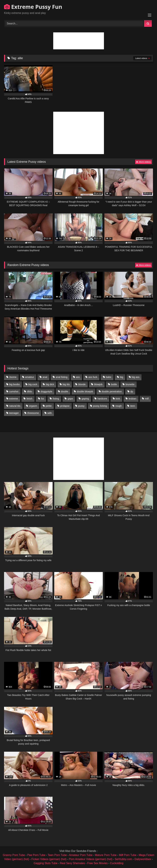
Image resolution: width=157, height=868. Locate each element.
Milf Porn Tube (128, 855)
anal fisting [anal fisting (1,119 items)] (62, 377)
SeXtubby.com (124, 859)
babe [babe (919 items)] (108, 377)
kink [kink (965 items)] (118, 399)
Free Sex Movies (98, 863)
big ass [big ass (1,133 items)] (136, 377)
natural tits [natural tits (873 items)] (15, 406)
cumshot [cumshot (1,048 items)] (14, 391)
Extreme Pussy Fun (33, 7)
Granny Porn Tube (14, 855)
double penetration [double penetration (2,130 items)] (112, 391)
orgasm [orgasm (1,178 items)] (33, 406)
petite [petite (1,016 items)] (49, 406)
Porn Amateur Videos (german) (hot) (91, 859)
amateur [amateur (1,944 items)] (29, 377)
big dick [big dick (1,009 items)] (50, 384)
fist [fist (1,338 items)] (42, 399)
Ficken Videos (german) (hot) (49, 859)
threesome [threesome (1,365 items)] (33, 413)
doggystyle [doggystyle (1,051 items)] (47, 391)
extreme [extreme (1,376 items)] (14, 399)
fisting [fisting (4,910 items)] (56, 399)
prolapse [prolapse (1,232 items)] (65, 406)
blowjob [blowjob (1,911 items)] (98, 384)
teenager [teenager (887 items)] (14, 413)
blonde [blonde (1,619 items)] (82, 384)
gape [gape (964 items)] (70, 399)
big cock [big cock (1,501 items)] (33, 384)
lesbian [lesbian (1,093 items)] (132, 399)
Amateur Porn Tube (81, 855)
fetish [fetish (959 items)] (29, 399)
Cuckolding (117, 863)
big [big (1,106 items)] (121, 377)
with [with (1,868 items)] (50, 413)
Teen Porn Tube (57, 855)
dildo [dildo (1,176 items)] (29, 391)
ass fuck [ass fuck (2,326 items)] (93, 377)
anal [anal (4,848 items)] (45, 377)
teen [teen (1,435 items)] (133, 406)
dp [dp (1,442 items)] (132, 391)
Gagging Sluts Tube (46, 863)
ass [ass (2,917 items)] (78, 377)
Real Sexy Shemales (72, 863)
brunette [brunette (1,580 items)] (130, 384)
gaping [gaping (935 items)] (85, 399)
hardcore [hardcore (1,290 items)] (102, 399)
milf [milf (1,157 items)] (147, 399)
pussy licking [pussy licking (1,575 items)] (100, 406)
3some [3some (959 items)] (13, 377)
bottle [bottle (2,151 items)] (114, 384)
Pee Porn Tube (36, 855)
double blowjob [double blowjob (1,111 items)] (85, 391)
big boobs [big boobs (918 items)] (14, 384)
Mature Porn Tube (106, 855)
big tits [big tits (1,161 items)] (66, 384)
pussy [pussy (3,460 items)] (81, 406)
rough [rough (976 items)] (119, 406)
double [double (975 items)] (64, 391)
